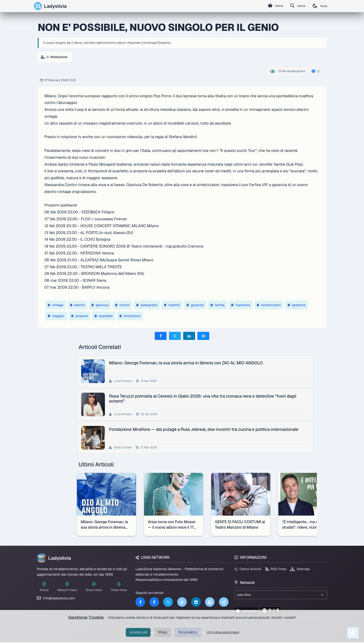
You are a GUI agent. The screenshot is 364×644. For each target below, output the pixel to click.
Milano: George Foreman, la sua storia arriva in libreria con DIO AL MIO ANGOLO (187, 363)
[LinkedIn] (196, 602)
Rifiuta (163, 637)
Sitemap (300, 569)
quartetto (104, 316)
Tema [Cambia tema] (319, 6)
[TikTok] (182, 602)
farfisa (217, 305)
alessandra (147, 305)
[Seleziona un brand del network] (281, 596)
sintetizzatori (269, 305)
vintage (56, 305)
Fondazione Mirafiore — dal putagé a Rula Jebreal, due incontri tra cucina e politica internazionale (205, 429)
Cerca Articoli (248, 569)
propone (80, 316)
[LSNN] (210, 602)
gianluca (100, 305)
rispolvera (241, 305)
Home (269, 6)
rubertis (172, 305)
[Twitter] (168, 602)
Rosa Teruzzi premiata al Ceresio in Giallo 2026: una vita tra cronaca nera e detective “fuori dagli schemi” (203, 399)
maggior (56, 316)
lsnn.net (246, 612)
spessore (297, 305)
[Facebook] (140, 602)
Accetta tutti (138, 637)
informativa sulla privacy (223, 637)
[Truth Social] (224, 602)
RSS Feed (276, 569)
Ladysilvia (50, 6)
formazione (130, 316)
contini (122, 305)
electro (77, 305)
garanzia (195, 305)
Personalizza (188, 637)
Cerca (294, 6)
